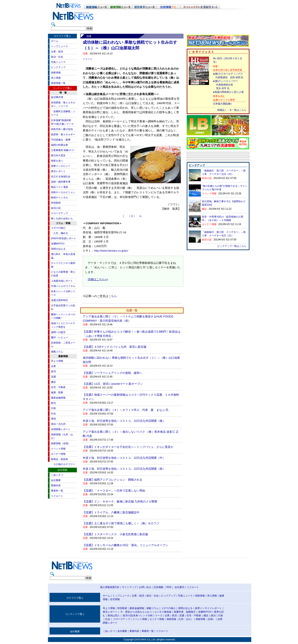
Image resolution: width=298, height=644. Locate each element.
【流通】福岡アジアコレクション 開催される (112, 480)
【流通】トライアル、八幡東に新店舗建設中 (111, 512)
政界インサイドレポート (208, 608)
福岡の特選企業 (59, 145)
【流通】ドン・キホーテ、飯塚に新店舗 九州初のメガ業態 (120, 501)
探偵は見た (114, 615)
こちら (112, 296)
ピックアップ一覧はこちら (232, 246)
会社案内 (179, 587)
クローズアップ (59, 213)
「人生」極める (59, 233)
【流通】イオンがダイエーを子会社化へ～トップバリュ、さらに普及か (128, 447)
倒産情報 (56, 73)
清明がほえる (58, 249)
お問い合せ (145, 587)
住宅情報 (115, 599)
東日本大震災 (58, 155)
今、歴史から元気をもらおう (136, 612)
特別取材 (56, 203)
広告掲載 (158, 587)
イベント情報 (58, 449)
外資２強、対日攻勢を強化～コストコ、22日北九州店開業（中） (124, 458)
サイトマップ (129, 587)
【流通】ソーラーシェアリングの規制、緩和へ (112, 373)
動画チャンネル (59, 198)
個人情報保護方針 (110, 587)
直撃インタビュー (61, 166)
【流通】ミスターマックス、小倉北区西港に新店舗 (115, 534)
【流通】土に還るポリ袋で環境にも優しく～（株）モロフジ (121, 523)
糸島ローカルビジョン (63, 192)
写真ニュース (58, 62)
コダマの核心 (58, 228)
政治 (53, 403)
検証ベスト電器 (59, 187)
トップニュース (59, 46)
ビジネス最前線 (163, 612)
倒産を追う (57, 161)
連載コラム (57, 352)
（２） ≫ (135, 216)
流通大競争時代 (59, 300)
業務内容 (56, 485)
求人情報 (56, 78)
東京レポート (58, 171)
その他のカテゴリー (64, 464)
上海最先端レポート (62, 281)
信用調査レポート (61, 429)
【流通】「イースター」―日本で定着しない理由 (114, 491)
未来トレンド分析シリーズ (148, 615)
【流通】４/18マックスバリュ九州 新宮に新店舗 (114, 347)
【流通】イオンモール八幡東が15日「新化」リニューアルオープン (125, 545)
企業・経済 (57, 52)
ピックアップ (58, 67)
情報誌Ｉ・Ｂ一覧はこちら (232, 110)
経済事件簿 (57, 97)
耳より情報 (57, 361)
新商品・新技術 (59, 459)
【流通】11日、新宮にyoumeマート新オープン (113, 384)
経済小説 (56, 208)
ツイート (88, 59)
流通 (53, 377)
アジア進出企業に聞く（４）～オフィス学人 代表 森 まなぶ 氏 (126, 410)
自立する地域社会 (61, 177)
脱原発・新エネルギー (63, 134)
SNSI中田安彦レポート (64, 238)
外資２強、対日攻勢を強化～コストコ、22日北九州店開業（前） (124, 469)
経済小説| (128, 615)
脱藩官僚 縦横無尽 (185, 612)
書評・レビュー (59, 337)
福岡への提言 (58, 332)
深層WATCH (58, 244)
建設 (53, 382)
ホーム (55, 41)
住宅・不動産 (58, 387)
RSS (169, 587)
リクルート (57, 496)
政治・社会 (57, 57)
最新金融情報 (58, 398)
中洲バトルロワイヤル (63, 286)
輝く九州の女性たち (62, 219)
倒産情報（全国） (61, 443)
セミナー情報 (58, 454)
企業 (53, 366)
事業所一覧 (57, 491)
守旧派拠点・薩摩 (61, 140)
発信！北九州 (58, 424)
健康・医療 (57, 392)
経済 (53, 371)
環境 (53, 419)
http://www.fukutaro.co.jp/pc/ (111, 251)
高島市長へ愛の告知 (62, 129)
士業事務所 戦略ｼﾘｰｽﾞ (63, 150)
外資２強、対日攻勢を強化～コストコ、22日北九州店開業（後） (124, 421)
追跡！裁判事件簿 (61, 182)
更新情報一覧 (58, 83)
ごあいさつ (57, 475)
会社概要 (56, 480)
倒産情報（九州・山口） (180, 619)
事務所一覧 (148, 631)
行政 (53, 408)
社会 (53, 413)
